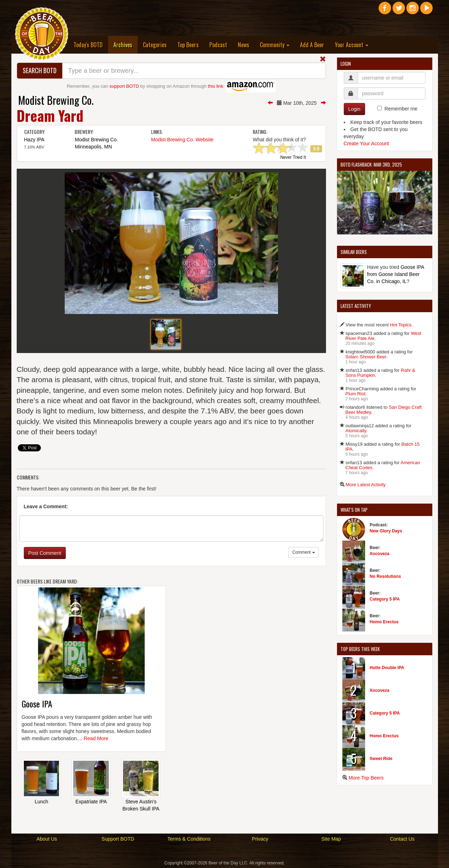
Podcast (218, 45)
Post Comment (45, 553)
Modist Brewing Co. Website (182, 140)
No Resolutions (385, 576)
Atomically (356, 431)
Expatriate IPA (91, 802)
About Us (47, 839)
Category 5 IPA (385, 599)
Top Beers (188, 45)
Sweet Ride (381, 759)
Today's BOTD (88, 45)
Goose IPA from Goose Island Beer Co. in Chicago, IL (396, 274)
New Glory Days (386, 531)
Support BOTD (118, 839)
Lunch (41, 802)
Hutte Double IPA (387, 668)
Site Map (331, 839)
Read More (96, 738)
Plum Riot (356, 394)
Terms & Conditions (189, 839)
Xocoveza (379, 554)
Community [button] (275, 45)
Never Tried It (293, 158)
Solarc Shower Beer (366, 357)
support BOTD (124, 86)
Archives (125, 45)
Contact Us (402, 839)
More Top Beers (366, 778)
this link (216, 86)
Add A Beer (312, 45)
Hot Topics (401, 325)
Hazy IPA (34, 140)
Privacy (260, 839)
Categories (155, 45)
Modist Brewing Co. (56, 100)
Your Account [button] (352, 45)
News (244, 45)
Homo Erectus (384, 622)
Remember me (401, 109)
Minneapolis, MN (93, 147)
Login (354, 109)
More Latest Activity (366, 485)
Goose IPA (37, 704)
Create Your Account (367, 143)
